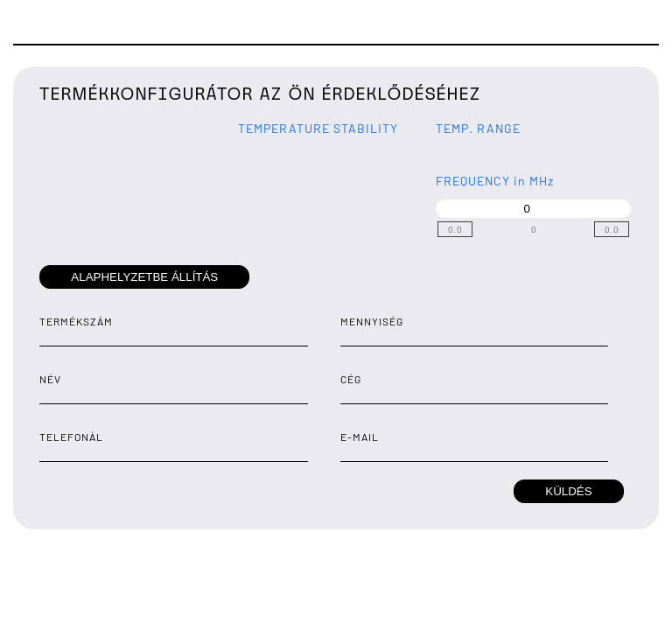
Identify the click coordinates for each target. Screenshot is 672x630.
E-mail (360, 437)
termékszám (76, 321)
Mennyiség (372, 321)
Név (50, 379)
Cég (351, 379)
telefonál (71, 437)
